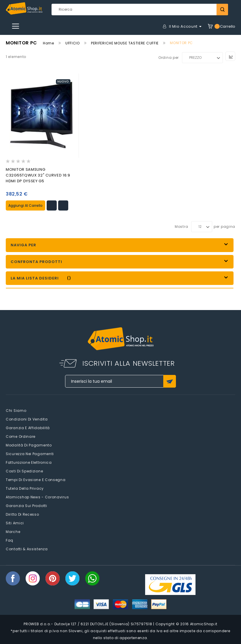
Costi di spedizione (24, 471)
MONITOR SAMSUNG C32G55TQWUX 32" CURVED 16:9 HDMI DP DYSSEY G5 (38, 175)
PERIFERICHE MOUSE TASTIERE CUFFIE (125, 43)
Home (49, 43)
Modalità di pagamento (29, 445)
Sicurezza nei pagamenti (30, 454)
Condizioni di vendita (27, 419)
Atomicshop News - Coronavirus (37, 497)
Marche (13, 532)
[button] (52, 205)
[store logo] (24, 9)
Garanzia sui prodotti (26, 506)
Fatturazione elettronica (29, 462)
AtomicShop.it (204, 624)
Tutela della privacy (25, 488)
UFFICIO (73, 43)
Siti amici (15, 523)
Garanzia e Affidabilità (28, 428)
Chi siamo (16, 411)
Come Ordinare (21, 436)
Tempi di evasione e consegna (36, 480)
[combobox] (140, 10)
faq (10, 540)
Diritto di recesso (22, 514)
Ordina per (169, 58)
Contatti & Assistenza (27, 549)
